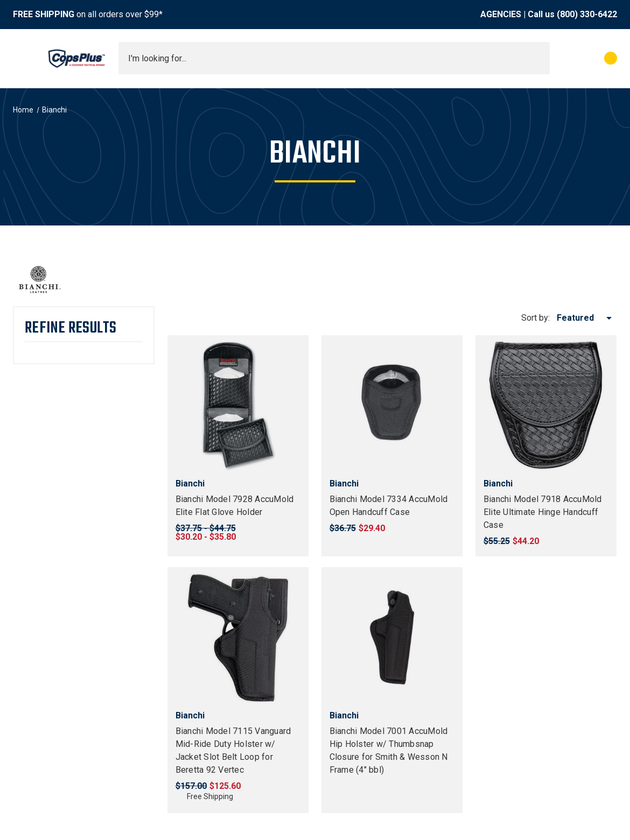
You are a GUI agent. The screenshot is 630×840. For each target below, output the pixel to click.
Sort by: (535, 318)
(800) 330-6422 (587, 14)
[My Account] (563, 58)
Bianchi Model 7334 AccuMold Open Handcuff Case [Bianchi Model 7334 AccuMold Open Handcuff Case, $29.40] (389, 506)
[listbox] (586, 318)
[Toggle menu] (23, 58)
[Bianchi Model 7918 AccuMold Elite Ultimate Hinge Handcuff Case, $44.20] (546, 406)
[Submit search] (538, 58)
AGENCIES (501, 14)
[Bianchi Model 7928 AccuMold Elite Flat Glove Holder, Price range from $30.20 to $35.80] (238, 406)
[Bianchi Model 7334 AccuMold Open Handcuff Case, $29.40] (392, 406)
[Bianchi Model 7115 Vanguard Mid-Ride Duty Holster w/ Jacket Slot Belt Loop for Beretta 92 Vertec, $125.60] (238, 638)
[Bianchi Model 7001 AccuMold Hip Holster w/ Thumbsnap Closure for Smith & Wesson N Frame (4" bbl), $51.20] (392, 638)
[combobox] (334, 58)
